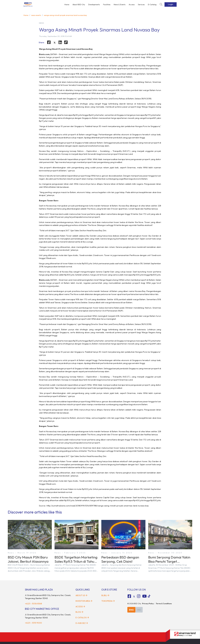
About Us (81, 595)
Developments (94, 4)
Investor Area (84, 601)
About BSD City (79, 4)
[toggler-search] (161, 5)
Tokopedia (108, 601)
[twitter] (55, 43)
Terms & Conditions (164, 603)
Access (132, 4)
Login (171, 4)
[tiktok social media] (134, 597)
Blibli (105, 595)
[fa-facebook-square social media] (129, 596)
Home (67, 4)
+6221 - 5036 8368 (33, 604)
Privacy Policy (148, 603)
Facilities (107, 4)
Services (141, 4)
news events (36, 15)
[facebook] (49, 42)
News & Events (120, 4)
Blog (79, 612)
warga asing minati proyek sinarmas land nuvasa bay (65, 15)
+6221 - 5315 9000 (33, 623)
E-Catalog (152, 4)
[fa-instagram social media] (139, 596)
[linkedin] (60, 42)
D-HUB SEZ (82, 623)
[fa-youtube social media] (144, 596)
